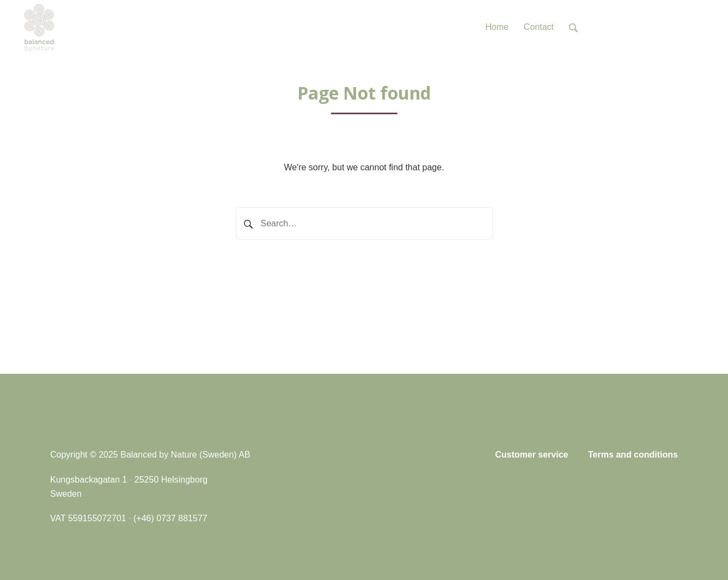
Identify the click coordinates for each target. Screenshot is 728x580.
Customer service (531, 455)
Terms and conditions (633, 455)
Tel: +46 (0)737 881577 (649, 27)
